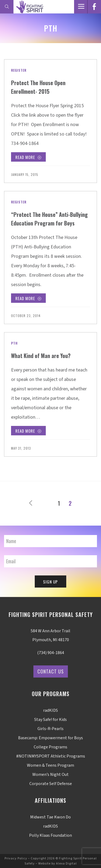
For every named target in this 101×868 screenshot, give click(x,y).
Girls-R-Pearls (50, 729)
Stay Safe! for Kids (50, 720)
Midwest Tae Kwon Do (50, 817)
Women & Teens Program (50, 765)
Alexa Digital (66, 864)
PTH (14, 343)
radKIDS (50, 710)
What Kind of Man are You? (41, 356)
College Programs (50, 747)
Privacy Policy (16, 858)
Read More (28, 158)
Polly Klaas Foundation (50, 835)
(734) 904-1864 (51, 653)
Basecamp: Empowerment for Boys (50, 738)
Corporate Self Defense (51, 784)
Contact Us (51, 671)
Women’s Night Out (50, 775)
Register (19, 70)
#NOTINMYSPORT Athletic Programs (51, 756)
